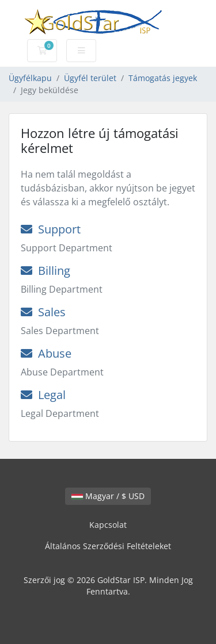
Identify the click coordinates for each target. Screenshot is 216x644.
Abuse (46, 353)
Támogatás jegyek (163, 78)
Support (51, 229)
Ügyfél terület (90, 78)
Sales (43, 312)
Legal (43, 395)
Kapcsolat (108, 525)
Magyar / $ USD (108, 496)
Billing (46, 271)
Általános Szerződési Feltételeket (108, 546)
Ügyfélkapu (30, 78)
